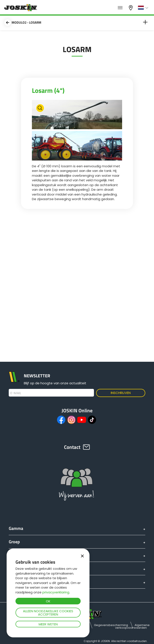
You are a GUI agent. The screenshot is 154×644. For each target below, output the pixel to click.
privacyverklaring (56, 592)
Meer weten (48, 624)
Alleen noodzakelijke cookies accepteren (48, 613)
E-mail (16, 393)
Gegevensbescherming (111, 625)
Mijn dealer (131, 8)
